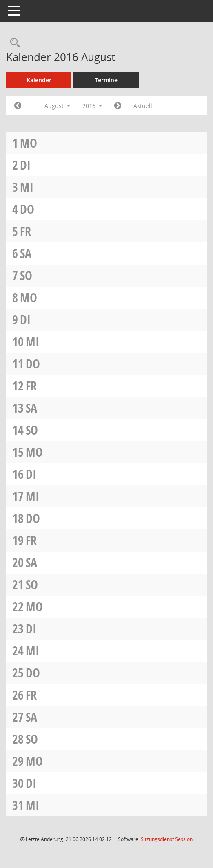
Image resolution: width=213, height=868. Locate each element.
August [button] (57, 106)
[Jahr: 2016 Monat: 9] (118, 106)
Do (27, 209)
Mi (27, 187)
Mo (29, 143)
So (26, 275)
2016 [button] (92, 106)
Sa (26, 253)
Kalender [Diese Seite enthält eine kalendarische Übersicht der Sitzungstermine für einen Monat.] (39, 80)
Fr (26, 231)
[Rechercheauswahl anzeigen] (13, 43)
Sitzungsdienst (167, 839)
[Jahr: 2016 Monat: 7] (18, 106)
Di (25, 165)
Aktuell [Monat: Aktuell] (143, 106)
